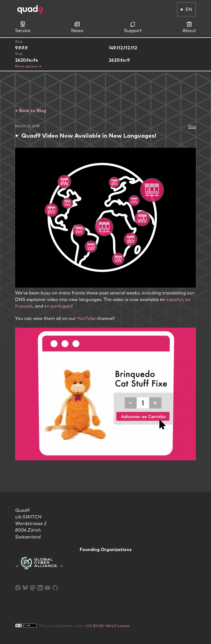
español (175, 299)
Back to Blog (32, 110)
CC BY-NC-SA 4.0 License (108, 626)
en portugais (58, 306)
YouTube (86, 318)
